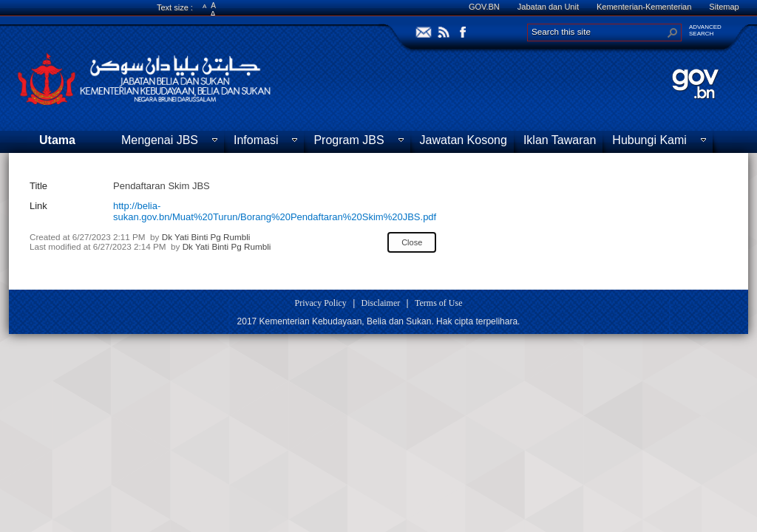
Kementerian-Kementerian (644, 7)
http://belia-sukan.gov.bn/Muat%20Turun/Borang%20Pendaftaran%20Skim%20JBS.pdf (275, 211)
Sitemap (724, 7)
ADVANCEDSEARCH (705, 30)
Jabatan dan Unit (548, 7)
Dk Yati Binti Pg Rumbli (206, 237)
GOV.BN (484, 7)
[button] (673, 33)
